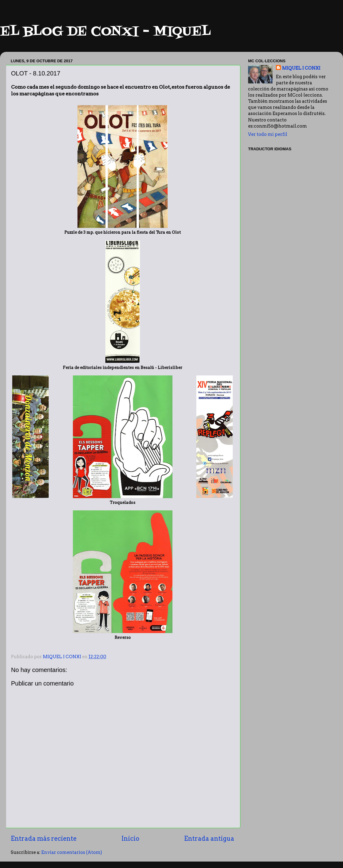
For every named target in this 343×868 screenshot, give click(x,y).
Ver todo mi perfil (268, 134)
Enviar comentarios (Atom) (72, 852)
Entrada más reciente (44, 839)
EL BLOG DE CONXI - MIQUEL (105, 32)
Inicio (130, 839)
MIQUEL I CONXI (301, 68)
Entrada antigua (209, 839)
